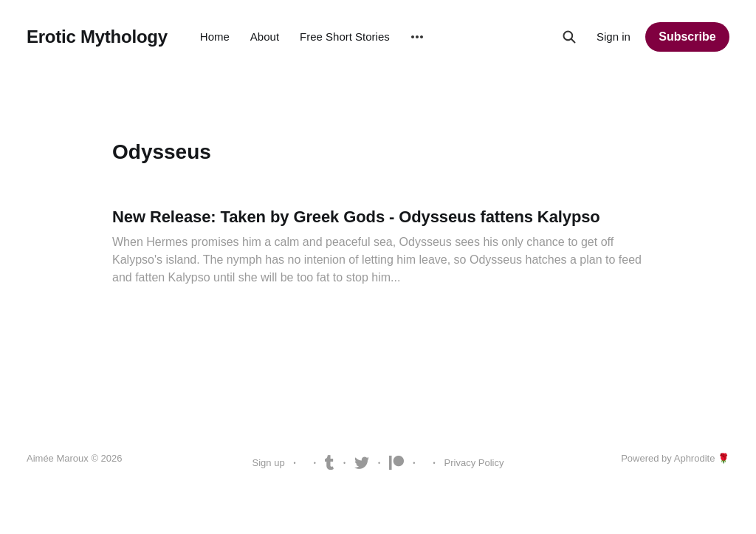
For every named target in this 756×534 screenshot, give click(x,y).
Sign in (614, 37)
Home (215, 37)
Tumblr (330, 463)
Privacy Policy (474, 463)
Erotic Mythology (97, 37)
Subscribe (687, 37)
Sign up (269, 463)
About (265, 37)
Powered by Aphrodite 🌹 (675, 458)
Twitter (362, 463)
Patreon (396, 463)
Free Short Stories (345, 37)
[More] (417, 37)
